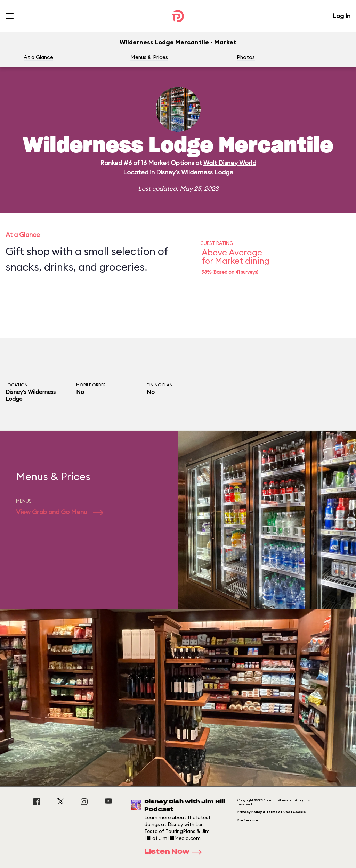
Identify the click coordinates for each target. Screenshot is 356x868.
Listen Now (175, 852)
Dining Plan (160, 385)
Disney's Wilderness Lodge (195, 172)
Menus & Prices (149, 57)
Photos (246, 57)
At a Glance (38, 57)
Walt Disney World (230, 163)
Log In (341, 16)
